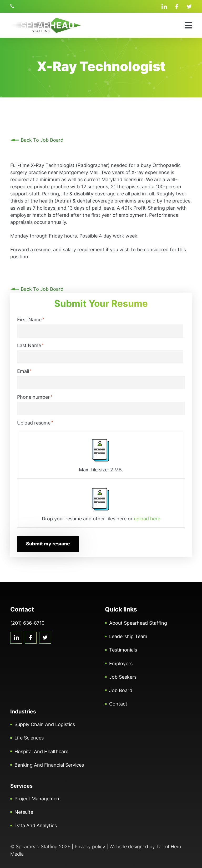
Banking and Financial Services (49, 765)
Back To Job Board (42, 140)
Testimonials (123, 650)
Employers (121, 663)
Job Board (121, 690)
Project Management (38, 799)
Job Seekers (123, 677)
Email (24, 371)
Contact (118, 704)
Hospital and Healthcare (41, 751)
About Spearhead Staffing (138, 623)
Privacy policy (90, 846)
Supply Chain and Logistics (45, 724)
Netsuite (24, 812)
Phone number (35, 397)
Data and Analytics (36, 825)
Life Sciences (29, 738)
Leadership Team (128, 636)
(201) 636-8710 (13, 6)
